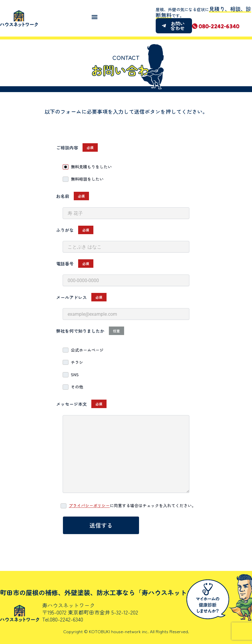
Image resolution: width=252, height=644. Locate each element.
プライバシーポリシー (89, 505)
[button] (94, 17)
